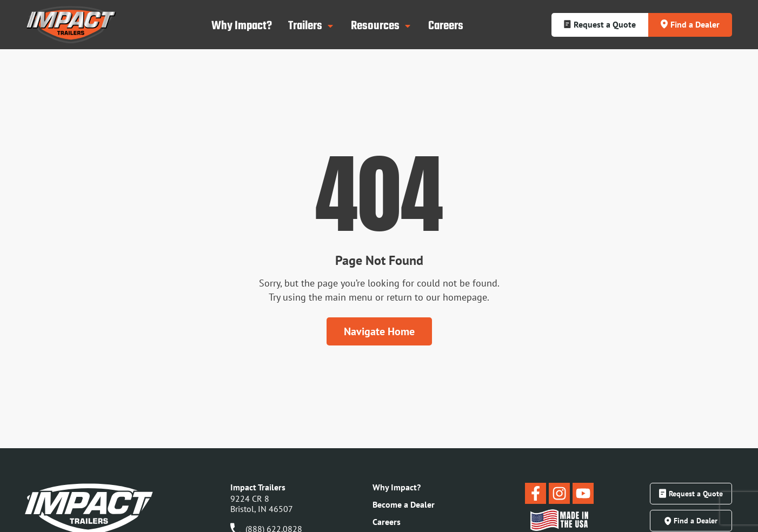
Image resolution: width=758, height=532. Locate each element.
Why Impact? (242, 26)
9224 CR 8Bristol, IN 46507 (262, 504)
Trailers (311, 26)
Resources (381, 26)
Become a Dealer (404, 504)
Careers (446, 26)
